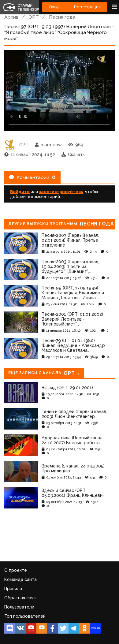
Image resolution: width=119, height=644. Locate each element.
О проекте (16, 570)
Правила (13, 589)
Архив (11, 17)
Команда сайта (20, 579)
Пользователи (19, 607)
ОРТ (34, 17)
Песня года (62, 17)
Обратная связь (21, 598)
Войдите (20, 192)
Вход (54, 7)
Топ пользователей (25, 616)
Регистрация (87, 7)
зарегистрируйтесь (61, 192)
